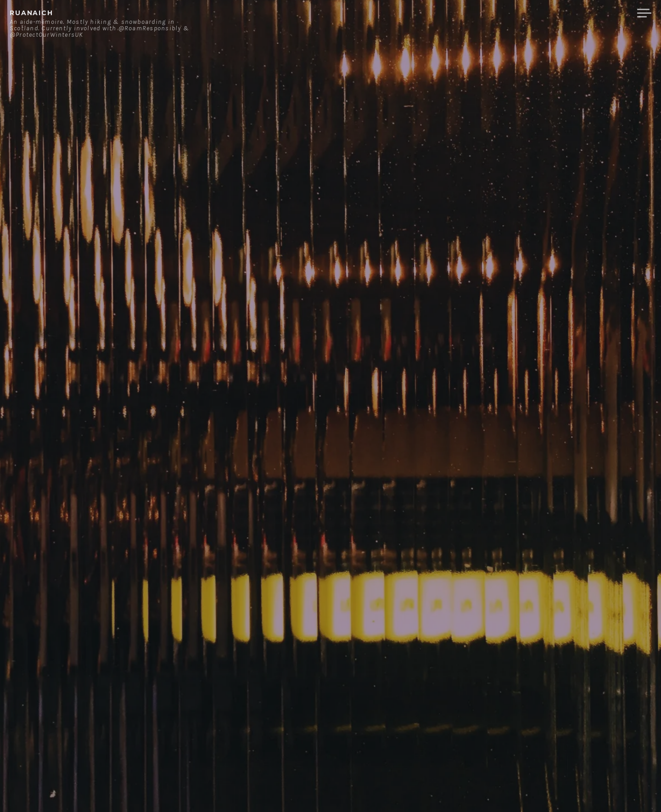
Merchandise (596, 13)
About (491, 13)
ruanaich (31, 13)
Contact (535, 13)
